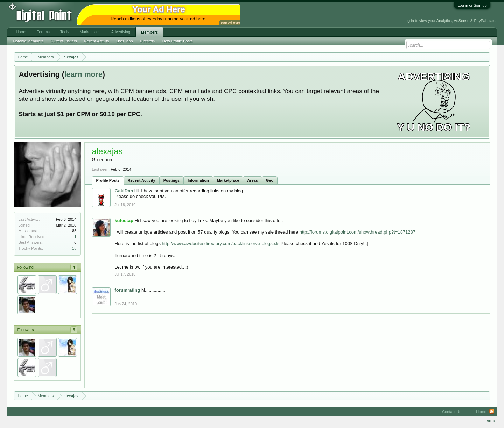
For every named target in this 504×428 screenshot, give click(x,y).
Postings (171, 180)
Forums (43, 32)
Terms (490, 420)
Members (149, 32)
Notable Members (28, 41)
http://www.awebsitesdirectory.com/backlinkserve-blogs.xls (221, 244)
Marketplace (228, 180)
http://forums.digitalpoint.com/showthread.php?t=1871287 (358, 232)
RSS (492, 412)
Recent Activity (142, 180)
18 (74, 248)
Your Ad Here (230, 23)
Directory (148, 41)
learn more (83, 74)
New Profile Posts (178, 41)
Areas (253, 180)
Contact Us (451, 412)
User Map (125, 41)
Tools (65, 32)
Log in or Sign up (472, 5)
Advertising (121, 32)
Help (469, 412)
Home (21, 32)
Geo (270, 180)
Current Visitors (64, 41)
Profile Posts (108, 180)
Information (198, 180)
